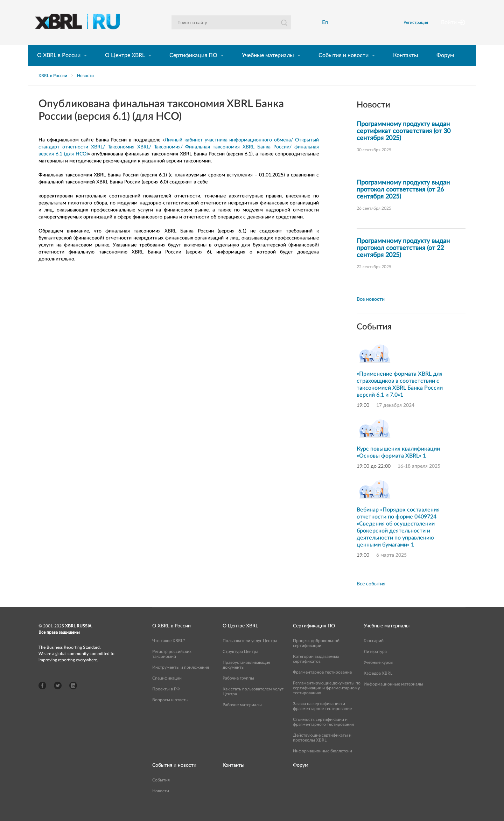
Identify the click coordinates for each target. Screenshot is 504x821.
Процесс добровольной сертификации (316, 655)
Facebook (42, 697)
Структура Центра (240, 663)
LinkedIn (73, 697)
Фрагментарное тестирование (322, 684)
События (161, 792)
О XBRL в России (59, 67)
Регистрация (425, 28)
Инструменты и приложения (181, 679)
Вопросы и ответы (170, 712)
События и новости (344, 67)
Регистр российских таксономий (172, 666)
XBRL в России (53, 88)
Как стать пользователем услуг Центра (253, 703)
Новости (85, 88)
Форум (445, 67)
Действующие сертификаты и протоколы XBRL (322, 750)
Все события (371, 596)
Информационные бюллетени (323, 763)
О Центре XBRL (125, 67)
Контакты (406, 67)
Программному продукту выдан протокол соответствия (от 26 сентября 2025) (403, 202)
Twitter (58, 697)
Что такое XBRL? (169, 653)
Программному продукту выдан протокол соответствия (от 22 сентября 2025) (403, 260)
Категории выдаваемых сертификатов (316, 671)
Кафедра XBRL (378, 685)
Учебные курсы (379, 674)
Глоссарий (374, 653)
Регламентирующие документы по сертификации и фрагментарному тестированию (327, 700)
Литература (375, 663)
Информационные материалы (393, 696)
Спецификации (167, 690)
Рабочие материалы (242, 717)
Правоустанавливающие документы (246, 677)
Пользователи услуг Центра (250, 653)
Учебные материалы (268, 67)
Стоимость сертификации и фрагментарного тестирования (323, 734)
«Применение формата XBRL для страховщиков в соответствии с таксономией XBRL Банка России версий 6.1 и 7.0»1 (400, 396)
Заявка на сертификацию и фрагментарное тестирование (322, 718)
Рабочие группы (238, 690)
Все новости (371, 311)
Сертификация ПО (193, 67)
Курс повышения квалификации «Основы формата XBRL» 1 (398, 464)
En (327, 28)
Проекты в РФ (166, 701)
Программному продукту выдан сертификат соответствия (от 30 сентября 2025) (404, 143)
